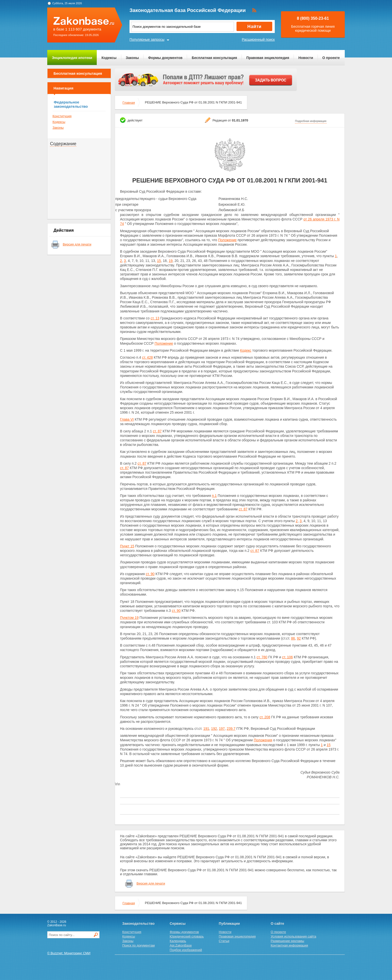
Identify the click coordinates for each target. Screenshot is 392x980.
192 (214, 729)
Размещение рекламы (287, 941)
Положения (263, 740)
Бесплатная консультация (214, 58)
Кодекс (246, 350)
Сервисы (178, 924)
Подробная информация (311, 121)
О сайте (277, 924)
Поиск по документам (138, 945)
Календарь (178, 941)
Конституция (62, 116)
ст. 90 (150, 574)
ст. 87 (157, 431)
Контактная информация (289, 945)
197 (222, 729)
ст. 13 (155, 318)
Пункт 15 (127, 546)
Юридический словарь (187, 936)
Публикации (229, 924)
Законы (132, 58)
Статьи (224, 941)
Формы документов (165, 58)
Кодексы (109, 58)
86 (293, 638)
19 (171, 261)
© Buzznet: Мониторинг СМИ (69, 953)
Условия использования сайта (293, 936)
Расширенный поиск (258, 39)
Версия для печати (77, 244)
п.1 (214, 496)
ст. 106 (287, 657)
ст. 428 (147, 357)
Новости (306, 58)
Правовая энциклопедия (268, 58)
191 (206, 729)
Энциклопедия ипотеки (72, 58)
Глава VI (127, 419)
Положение (227, 240)
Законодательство (138, 924)
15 (159, 261)
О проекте (331, 58)
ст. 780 (262, 657)
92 (299, 638)
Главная (129, 103)
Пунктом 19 (129, 618)
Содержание (63, 144)
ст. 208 (265, 717)
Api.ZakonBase (181, 945)
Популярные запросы (147, 39)
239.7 (231, 729)
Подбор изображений (186, 950)
